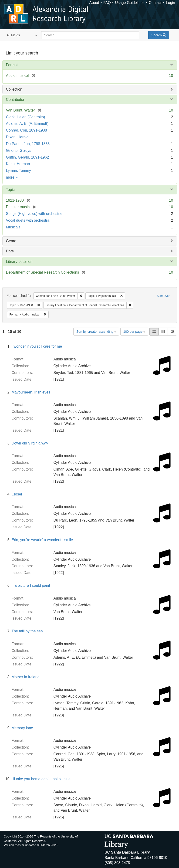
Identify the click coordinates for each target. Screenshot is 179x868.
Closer (17, 494)
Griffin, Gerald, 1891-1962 (28, 157)
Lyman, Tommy (19, 171)
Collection (14, 89)
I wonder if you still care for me (37, 346)
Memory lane (22, 728)
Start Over (163, 296)
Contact (155, 3)
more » (12, 177)
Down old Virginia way (30, 443)
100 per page (134, 332)
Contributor (15, 100)
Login (171, 3)
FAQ (107, 3)
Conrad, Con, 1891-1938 (27, 130)
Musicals (13, 227)
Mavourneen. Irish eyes (31, 392)
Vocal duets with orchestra (28, 220)
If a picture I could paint (31, 585)
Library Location (19, 262)
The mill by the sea (27, 631)
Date (10, 251)
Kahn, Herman (18, 164)
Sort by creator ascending (96, 332)
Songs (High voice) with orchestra (34, 214)
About (94, 3)
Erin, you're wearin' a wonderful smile (42, 540)
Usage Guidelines (130, 3)
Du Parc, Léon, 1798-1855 (28, 144)
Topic (10, 190)
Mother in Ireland (26, 677)
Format (12, 65)
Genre (11, 241)
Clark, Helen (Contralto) (26, 117)
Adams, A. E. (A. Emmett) (27, 124)
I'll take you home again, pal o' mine (41, 779)
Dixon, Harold (17, 137)
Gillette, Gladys (19, 151)
